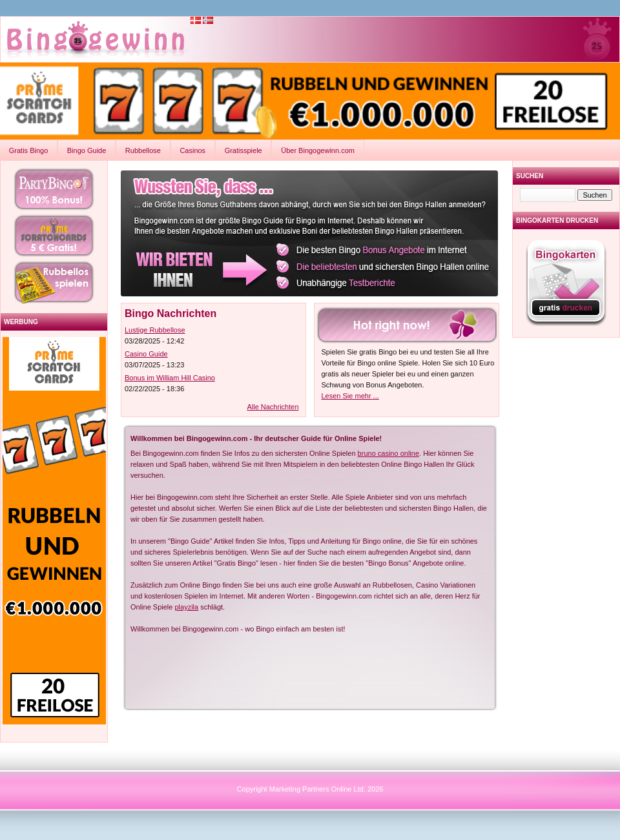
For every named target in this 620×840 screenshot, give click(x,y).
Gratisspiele (243, 150)
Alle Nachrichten (273, 407)
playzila (187, 607)
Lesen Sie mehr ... (350, 396)
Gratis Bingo (29, 150)
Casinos (192, 150)
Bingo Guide (87, 150)
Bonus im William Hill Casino (170, 378)
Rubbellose (143, 150)
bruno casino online (388, 453)
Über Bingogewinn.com (318, 150)
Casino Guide (146, 354)
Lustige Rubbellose (155, 330)
